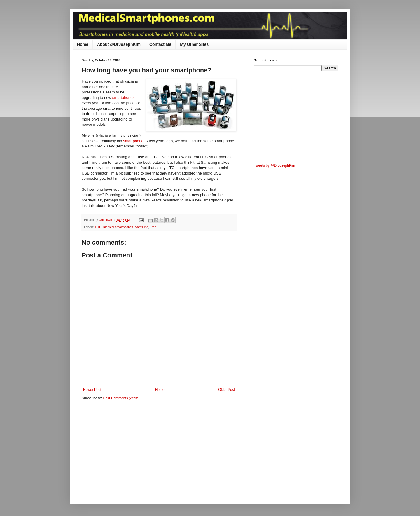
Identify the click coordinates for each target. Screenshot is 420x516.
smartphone (133, 141)
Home (83, 44)
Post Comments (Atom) (121, 398)
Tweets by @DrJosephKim (274, 165)
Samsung (142, 227)
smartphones (123, 98)
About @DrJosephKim (119, 44)
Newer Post (92, 390)
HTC (98, 227)
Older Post (226, 390)
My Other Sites (194, 44)
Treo (153, 227)
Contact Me (160, 44)
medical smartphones (118, 227)
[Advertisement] (131, 450)
